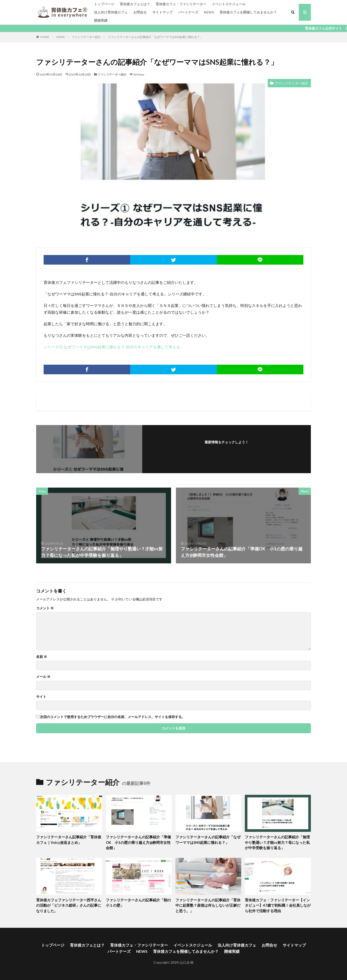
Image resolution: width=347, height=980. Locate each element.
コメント (45, 608)
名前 (42, 657)
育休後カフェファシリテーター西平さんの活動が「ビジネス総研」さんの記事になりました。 (69, 905)
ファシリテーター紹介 (86, 37)
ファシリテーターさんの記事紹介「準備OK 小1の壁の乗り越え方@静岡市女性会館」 (138, 842)
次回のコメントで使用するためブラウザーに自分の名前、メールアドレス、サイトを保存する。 (113, 717)
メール (43, 677)
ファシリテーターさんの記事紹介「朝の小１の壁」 (138, 903)
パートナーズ (188, 12)
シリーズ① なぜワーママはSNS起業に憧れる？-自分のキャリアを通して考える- (113, 347)
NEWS (209, 12)
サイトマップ (162, 12)
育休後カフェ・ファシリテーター (181, 4)
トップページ (104, 4)
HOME (45, 37)
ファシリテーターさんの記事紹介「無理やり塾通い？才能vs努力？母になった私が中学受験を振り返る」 (277, 842)
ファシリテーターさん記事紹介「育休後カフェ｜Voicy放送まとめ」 (69, 840)
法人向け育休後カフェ (111, 12)
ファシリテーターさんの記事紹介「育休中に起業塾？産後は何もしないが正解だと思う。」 (208, 905)
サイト (41, 697)
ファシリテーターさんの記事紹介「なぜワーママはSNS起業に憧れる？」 (155, 37)
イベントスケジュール (229, 4)
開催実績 (101, 20)
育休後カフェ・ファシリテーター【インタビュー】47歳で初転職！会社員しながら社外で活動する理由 (278, 905)
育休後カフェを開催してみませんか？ (248, 12)
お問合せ (140, 12)
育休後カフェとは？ (135, 4)
